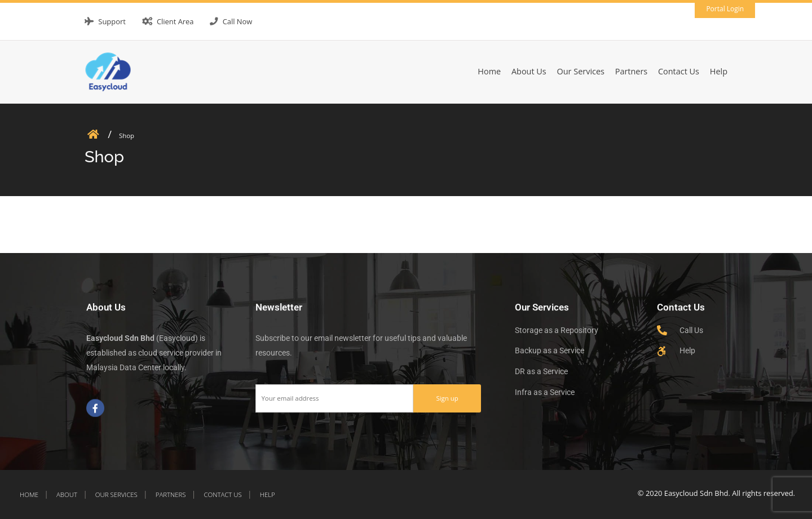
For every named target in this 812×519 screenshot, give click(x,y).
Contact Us (679, 71)
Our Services (581, 71)
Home (489, 71)
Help (719, 71)
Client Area (175, 21)
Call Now (238, 21)
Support (112, 21)
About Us (529, 71)
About (67, 494)
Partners (632, 71)
